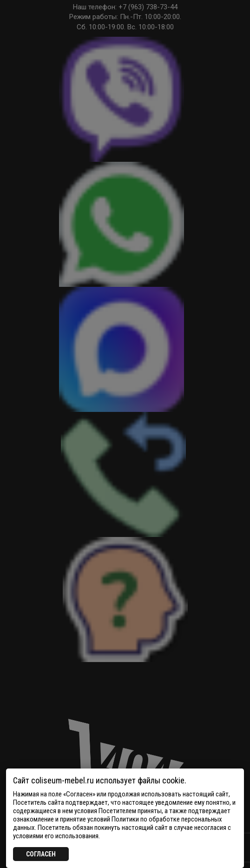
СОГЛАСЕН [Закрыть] (41, 854)
